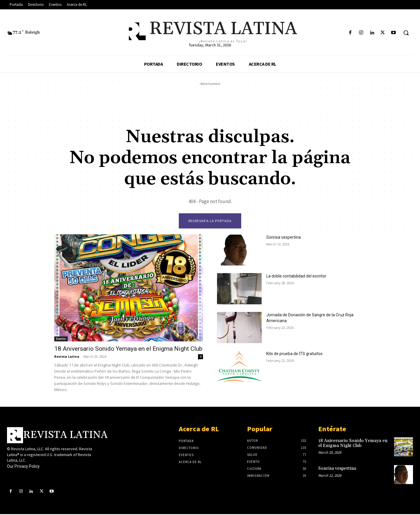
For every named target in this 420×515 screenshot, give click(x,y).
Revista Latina (67, 357)
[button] (406, 33)
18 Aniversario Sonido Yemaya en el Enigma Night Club (128, 350)
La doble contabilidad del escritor (296, 277)
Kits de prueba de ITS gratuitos (294, 355)
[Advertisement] (210, 100)
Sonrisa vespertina (283, 238)
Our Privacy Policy (23, 467)
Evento (61, 340)
